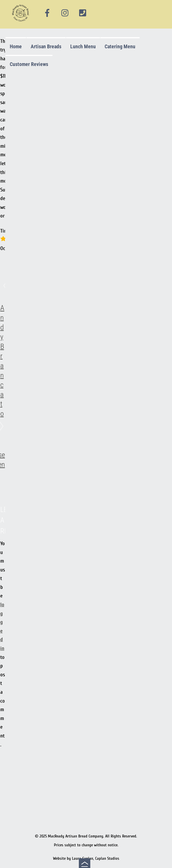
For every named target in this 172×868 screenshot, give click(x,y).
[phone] (83, 13)
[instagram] (65, 13)
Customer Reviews (29, 64)
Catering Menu (120, 46)
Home (16, 46)
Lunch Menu (83, 46)
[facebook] (47, 13)
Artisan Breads (46, 46)
